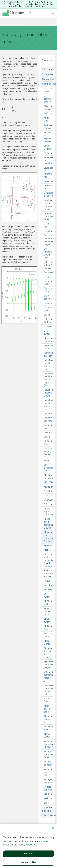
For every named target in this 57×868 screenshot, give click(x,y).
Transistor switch (48, 728)
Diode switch (47, 309)
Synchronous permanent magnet (48, 664)
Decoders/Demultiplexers (48, 272)
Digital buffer (47, 283)
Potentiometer (48, 545)
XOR (46, 798)
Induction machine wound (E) (48, 405)
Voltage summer (48, 788)
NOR (46, 496)
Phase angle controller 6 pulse (48, 537)
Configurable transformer (48, 194)
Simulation (47, 79)
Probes (47, 550)
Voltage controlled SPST (48, 754)
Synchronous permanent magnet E (48, 676)
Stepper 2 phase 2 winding (48, 653)
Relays (47, 581)
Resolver (48, 589)
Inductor (48, 413)
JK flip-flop (47, 443)
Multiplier (48, 487)
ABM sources (48, 108)
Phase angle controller (48, 512)
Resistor (48, 585)
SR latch (46, 635)
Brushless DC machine (48, 160)
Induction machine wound (48, 393)
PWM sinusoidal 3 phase (48, 573)
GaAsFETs (48, 326)
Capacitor (48, 181)
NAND (47, 491)
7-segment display (48, 99)
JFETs (47, 437)
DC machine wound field (48, 253)
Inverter (48, 432)
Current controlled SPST (48, 216)
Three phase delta (47, 709)
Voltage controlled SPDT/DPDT (48, 744)
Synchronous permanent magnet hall (48, 690)
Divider (47, 315)
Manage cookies (28, 863)
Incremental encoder (48, 354)
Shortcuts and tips (47, 809)
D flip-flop (47, 225)
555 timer (46, 90)
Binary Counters (48, 147)
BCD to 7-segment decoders (48, 137)
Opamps (48, 500)
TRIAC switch (47, 735)
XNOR (47, 794)
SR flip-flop (47, 628)
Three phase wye (47, 719)
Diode (47, 303)
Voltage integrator (48, 781)
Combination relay (48, 187)
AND (46, 113)
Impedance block (48, 347)
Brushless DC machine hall (48, 172)
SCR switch (47, 595)
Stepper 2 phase (48, 642)
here (46, 6)
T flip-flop (47, 700)
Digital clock (47, 290)
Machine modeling (48, 477)
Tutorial (46, 70)
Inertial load (47, 427)
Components (47, 84)
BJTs (46, 153)
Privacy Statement (27, 845)
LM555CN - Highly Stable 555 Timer (48, 454)
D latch (47, 231)
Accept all (28, 854)
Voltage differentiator (48, 763)
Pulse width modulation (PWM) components (48, 560)
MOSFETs (48, 482)
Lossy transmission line (48, 468)
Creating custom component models (48, 205)
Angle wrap (47, 119)
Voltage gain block (47, 772)
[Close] (53, 828)
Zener (47, 803)
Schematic (47, 74)
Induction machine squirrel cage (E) (48, 379)
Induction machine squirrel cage (48, 365)
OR (45, 504)
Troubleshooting (47, 816)
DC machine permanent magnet (48, 240)
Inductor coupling (48, 419)
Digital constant (48, 297)
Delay (47, 277)
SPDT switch (47, 603)
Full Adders (47, 321)
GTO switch (47, 332)
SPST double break (47, 611)
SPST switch (47, 620)
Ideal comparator (48, 340)
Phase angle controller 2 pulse (48, 523)
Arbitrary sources (48, 127)
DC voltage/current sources (48, 265)
